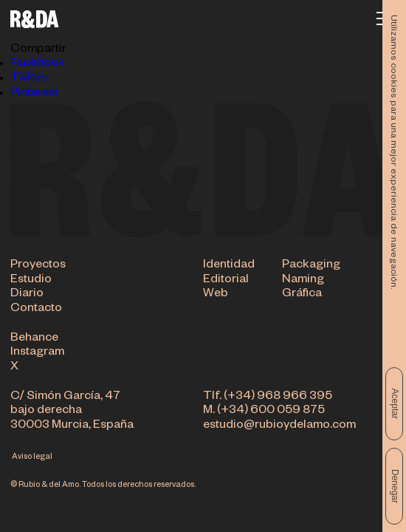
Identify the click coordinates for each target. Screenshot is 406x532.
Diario (27, 296)
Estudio (31, 281)
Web (216, 296)
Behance (34, 339)
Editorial (226, 281)
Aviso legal (32, 457)
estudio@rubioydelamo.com (279, 426)
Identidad (229, 267)
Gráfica (302, 296)
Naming (303, 281)
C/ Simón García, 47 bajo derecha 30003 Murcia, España (72, 412)
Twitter (30, 79)
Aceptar (395, 404)
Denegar (395, 486)
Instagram (37, 354)
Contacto (36, 310)
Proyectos (38, 267)
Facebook (38, 64)
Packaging (311, 267)
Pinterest (34, 94)
